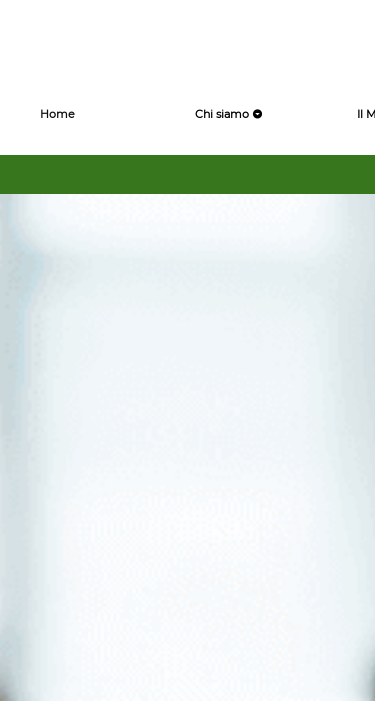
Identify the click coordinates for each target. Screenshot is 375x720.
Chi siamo (229, 114)
